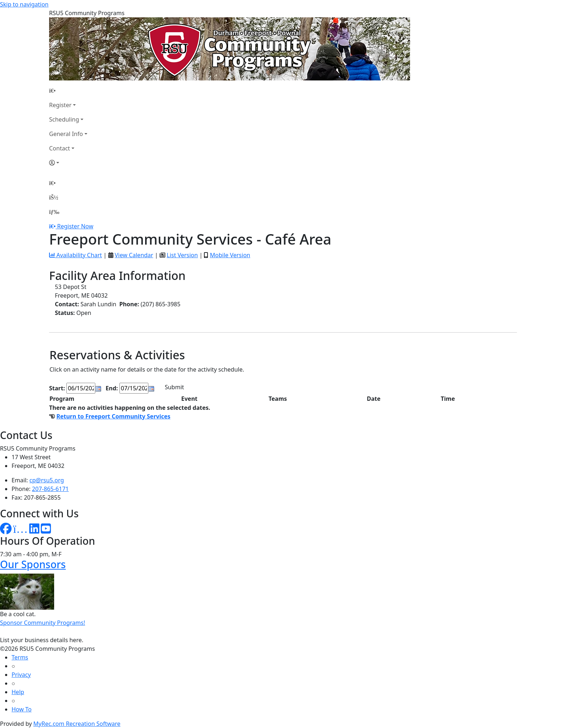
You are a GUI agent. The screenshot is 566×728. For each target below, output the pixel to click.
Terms (20, 657)
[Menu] (54, 212)
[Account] (68, 163)
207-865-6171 (51, 489)
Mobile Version (230, 255)
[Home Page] (68, 91)
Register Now (75, 226)
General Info (66, 134)
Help (18, 692)
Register (60, 105)
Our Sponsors (33, 564)
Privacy (21, 675)
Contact (60, 148)
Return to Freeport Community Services (113, 416)
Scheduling (64, 119)
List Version (182, 255)
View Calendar (134, 255)
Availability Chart (75, 255)
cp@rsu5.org (47, 480)
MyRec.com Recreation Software (77, 724)
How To (21, 709)
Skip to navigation (24, 4)
